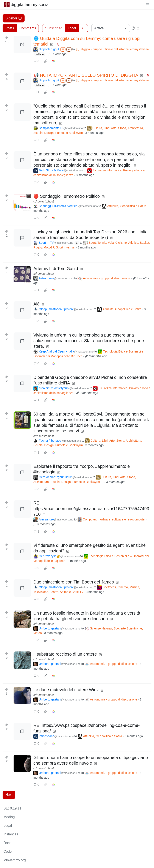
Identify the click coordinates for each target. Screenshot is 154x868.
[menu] (148, 5)
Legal (8, 826)
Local (72, 28)
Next (9, 795)
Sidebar (14, 18)
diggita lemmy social (26, 5)
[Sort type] (111, 28)
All (83, 28)
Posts (10, 28)
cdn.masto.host (44, 201)
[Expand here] (22, 202)
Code (8, 851)
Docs (7, 843)
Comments (28, 28)
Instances (11, 834)
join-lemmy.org (15, 860)
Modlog (9, 817)
